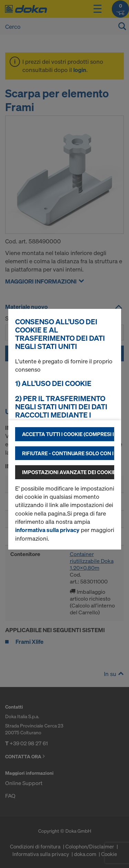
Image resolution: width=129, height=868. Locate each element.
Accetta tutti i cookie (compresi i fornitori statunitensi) (68, 434)
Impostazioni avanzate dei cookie (68, 472)
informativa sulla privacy (47, 530)
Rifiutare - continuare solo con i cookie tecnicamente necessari (68, 453)
